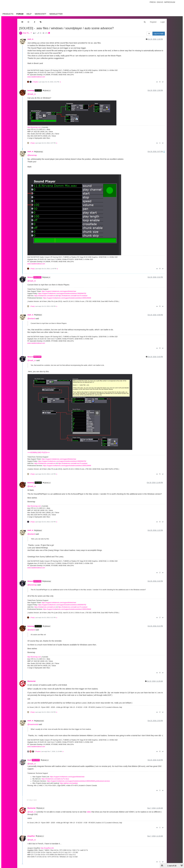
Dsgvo (160, 2)
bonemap (31, 90)
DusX (29, 760)
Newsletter (56, 14)
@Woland (38, 315)
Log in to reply (159, 34)
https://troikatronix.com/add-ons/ (45, 296)
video (89, 812)
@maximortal (33, 724)
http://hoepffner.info (47, 848)
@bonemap (39, 152)
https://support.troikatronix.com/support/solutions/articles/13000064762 (62, 294)
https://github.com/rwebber (69, 783)
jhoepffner (31, 836)
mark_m (30, 39)
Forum (20, 14)
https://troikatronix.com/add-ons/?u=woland (73, 296)
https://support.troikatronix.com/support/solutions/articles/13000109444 (67, 298)
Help (29, 14)
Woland (30, 277)
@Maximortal (39, 721)
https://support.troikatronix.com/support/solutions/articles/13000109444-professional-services (78, 781)
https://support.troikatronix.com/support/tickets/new (59, 291)
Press (153, 2)
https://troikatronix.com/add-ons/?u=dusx (55, 779)
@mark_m (47, 91)
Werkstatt (41, 14)
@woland (31, 319)
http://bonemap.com (34, 127)
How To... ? (27, 33)
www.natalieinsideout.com (36, 77)
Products (8, 14)
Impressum (170, 2)
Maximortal (31, 681)
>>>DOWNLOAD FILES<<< (39, 452)
